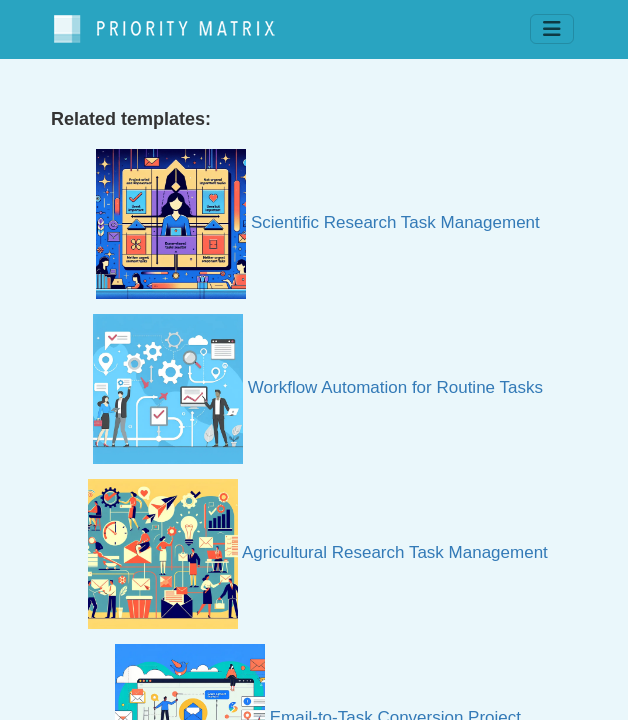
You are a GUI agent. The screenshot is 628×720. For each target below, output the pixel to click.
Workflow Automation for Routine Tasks (318, 387)
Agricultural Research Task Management (318, 552)
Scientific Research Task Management (318, 222)
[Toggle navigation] (552, 29)
